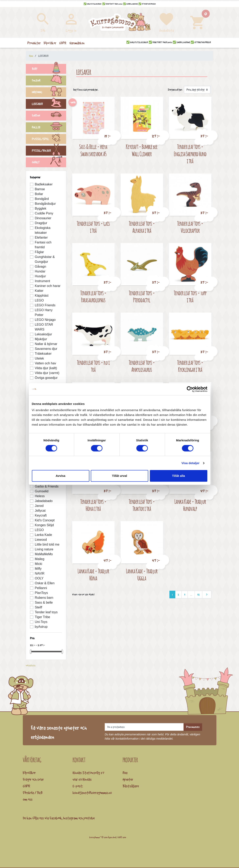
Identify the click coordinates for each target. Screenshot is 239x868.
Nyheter (128, 779)
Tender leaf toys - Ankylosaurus (142, 366)
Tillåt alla (178, 476)
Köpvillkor (29, 773)
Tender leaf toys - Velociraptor (190, 227)
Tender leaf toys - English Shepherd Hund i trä (190, 154)
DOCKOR (49, 81)
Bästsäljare (131, 786)
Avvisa (61, 476)
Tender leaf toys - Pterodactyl (142, 297)
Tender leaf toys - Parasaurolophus (93, 297)
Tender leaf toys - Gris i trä (93, 227)
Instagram (70, 818)
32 (198, 595)
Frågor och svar (33, 779)
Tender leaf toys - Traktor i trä (142, 505)
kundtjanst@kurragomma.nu (92, 793)
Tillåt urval (119, 476)
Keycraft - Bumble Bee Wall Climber (142, 150)
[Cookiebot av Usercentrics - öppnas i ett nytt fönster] (190, 389)
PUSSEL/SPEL (49, 139)
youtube (89, 818)
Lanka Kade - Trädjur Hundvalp (190, 505)
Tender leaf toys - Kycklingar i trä (190, 366)
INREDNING (49, 93)
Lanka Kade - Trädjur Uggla (142, 575)
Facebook (56, 818)
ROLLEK (49, 128)
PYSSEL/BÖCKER (49, 151)
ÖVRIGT (49, 163)
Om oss (28, 799)
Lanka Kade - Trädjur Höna (93, 575)
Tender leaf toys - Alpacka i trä (142, 227)
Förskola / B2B (33, 793)
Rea (125, 773)
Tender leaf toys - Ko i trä (93, 366)
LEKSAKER (49, 104)
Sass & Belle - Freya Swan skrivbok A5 (93, 150)
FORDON (49, 116)
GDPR (26, 786)
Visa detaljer (190, 463)
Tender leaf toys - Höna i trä (93, 505)
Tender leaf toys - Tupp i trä (190, 297)
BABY (49, 69)
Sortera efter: (175, 90)
